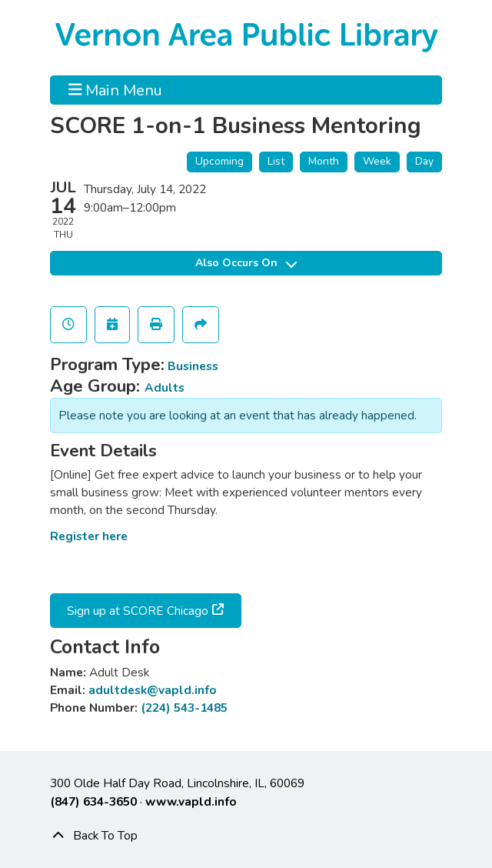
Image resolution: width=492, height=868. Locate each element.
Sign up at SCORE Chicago (136, 611)
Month (324, 161)
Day (424, 161)
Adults (165, 387)
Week (377, 161)
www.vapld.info (191, 801)
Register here (89, 536)
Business (193, 366)
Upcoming (219, 161)
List (276, 161)
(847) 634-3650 (93, 801)
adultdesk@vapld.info (153, 690)
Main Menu (116, 90)
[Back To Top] (246, 835)
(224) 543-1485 (184, 708)
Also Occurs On (246, 263)
